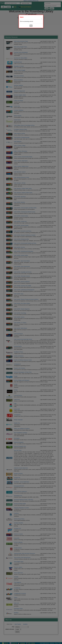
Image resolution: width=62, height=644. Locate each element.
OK (31, 26)
